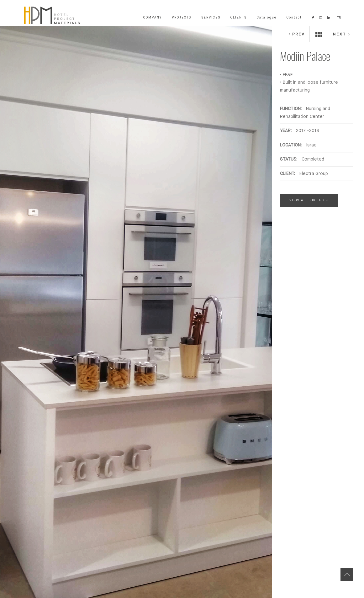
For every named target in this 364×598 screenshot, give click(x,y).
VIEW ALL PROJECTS (309, 200)
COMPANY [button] (153, 18)
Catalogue (267, 18)
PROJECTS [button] (182, 18)
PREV (296, 34)
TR (339, 18)
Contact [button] (294, 18)
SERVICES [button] (211, 18)
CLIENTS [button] (239, 18)
